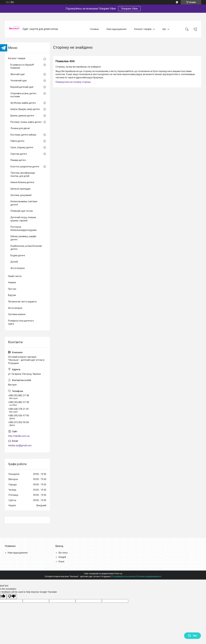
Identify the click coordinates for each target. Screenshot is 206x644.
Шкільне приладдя (20, 189)
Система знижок (17, 314)
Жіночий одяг (18, 74)
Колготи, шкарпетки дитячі (25, 167)
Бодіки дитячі (18, 255)
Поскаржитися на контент (124, 576)
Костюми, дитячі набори (23, 135)
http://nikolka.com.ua (19, 436)
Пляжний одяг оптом (22, 211)
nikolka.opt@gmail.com (20, 445)
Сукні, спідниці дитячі (22, 147)
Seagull (62, 557)
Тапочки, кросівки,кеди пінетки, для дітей (23, 174)
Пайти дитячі (17, 141)
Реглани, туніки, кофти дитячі (26, 122)
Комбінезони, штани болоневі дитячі (26, 248)
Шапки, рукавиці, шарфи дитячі (23, 238)
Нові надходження (116, 29)
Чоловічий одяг (19, 81)
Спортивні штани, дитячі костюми (23, 95)
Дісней (14, 262)
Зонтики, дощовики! (21, 195)
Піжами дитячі (18, 160)
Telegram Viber (129, 9)
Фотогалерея (18, 268)
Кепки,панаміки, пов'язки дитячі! (24, 203)
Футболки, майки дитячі (23, 103)
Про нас (12, 289)
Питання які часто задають (22, 302)
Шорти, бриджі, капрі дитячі (25, 109)
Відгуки (12, 295)
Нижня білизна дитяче (22, 182)
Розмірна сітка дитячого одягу (21, 322)
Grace (61, 562)
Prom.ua (118, 574)
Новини (12, 282)
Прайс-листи (15, 276)
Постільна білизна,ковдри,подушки (23, 228)
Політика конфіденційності (149, 576)
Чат (192, 636)
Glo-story (63, 553)
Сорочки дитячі (19, 154)
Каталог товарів (143, 29)
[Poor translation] (12, 596)
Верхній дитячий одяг (22, 87)
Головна (94, 29)
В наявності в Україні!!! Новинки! (22, 66)
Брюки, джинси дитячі (22, 116)
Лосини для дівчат (20, 128)
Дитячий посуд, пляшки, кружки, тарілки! (23, 219)
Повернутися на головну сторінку (73, 82)
